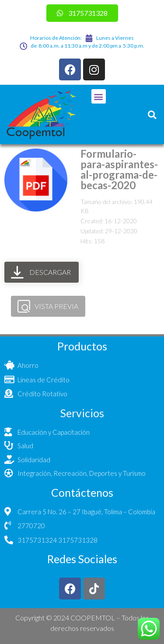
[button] (99, 96)
